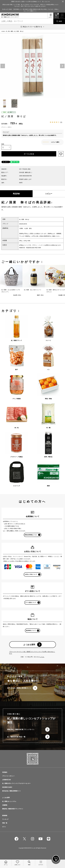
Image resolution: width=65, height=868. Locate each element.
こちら (42, 657)
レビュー (49, 194)
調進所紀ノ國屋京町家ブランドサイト (21, 729)
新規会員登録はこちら (31, 535)
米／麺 (8, 31)
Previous (3, 66)
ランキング (5, 819)
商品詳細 (16, 194)
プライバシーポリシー (8, 776)
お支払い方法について (31, 574)
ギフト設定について (31, 602)
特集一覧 (5, 823)
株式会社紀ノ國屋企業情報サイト (19, 688)
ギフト (4, 827)
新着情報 (5, 816)
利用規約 (5, 772)
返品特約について (31, 630)
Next (62, 66)
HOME (3, 31)
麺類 (12, 31)
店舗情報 (5, 805)
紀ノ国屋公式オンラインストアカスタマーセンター (16, 783)
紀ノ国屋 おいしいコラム (9, 801)
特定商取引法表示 (7, 787)
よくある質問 (29, 645)
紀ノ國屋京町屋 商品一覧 (16, 737)
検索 (60, 21)
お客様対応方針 (7, 780)
